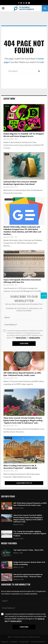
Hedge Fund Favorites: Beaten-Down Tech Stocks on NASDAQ (29, 563)
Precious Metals (10, 199)
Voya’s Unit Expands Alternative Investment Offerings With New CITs (22, 281)
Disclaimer (14, 642)
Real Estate (8, 438)
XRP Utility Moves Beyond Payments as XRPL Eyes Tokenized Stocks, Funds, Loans (22, 374)
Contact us (5, 642)
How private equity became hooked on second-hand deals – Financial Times (28, 576)
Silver (7, 154)
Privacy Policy (24, 642)
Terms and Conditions (38, 642)
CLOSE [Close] (44, 296)
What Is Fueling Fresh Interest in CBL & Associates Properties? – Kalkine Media (20, 467)
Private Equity (9, 390)
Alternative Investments (12, 252)
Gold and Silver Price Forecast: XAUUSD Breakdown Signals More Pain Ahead (20, 183)
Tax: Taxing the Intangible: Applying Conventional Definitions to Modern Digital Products (30, 534)
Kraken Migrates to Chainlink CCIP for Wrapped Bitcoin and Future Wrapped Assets (24, 135)
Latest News (9, 99)
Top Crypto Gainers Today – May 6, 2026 (28, 550)
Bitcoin (7, 106)
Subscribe (24, 627)
